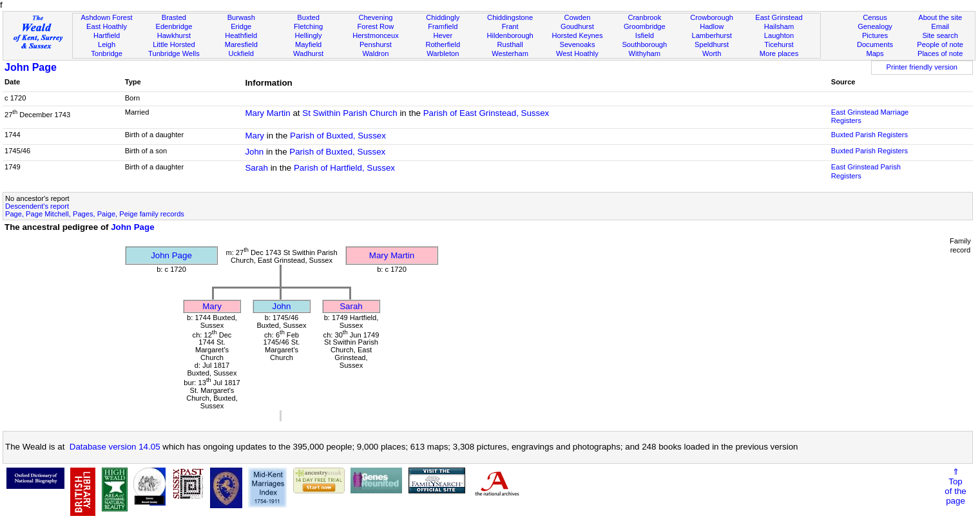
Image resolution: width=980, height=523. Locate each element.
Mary (255, 136)
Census (875, 17)
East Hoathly (107, 26)
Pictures (875, 35)
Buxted (308, 17)
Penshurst (376, 44)
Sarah (256, 168)
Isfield (645, 35)
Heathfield (241, 35)
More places (779, 53)
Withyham (645, 53)
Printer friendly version (922, 67)
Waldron (375, 53)
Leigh (107, 44)
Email (940, 26)
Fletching (308, 26)
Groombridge (645, 26)
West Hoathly (577, 53)
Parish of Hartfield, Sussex (344, 168)
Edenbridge (174, 26)
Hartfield (107, 35)
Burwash (241, 17)
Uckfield (241, 53)
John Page (31, 67)
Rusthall (510, 44)
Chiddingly (443, 17)
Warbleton (443, 53)
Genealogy (875, 26)
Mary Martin (267, 113)
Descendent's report (37, 206)
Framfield (443, 26)
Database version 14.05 (115, 447)
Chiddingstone (510, 17)
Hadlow (712, 26)
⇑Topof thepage (955, 486)
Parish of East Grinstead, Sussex (486, 113)
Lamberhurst (711, 35)
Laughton (779, 35)
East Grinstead (779, 17)
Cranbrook (644, 17)
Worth (712, 53)
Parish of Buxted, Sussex (338, 136)
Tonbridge (107, 53)
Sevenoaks (577, 44)
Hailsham (779, 26)
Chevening (375, 17)
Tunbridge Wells (174, 53)
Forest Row (376, 26)
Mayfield (308, 44)
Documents (875, 44)
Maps (875, 53)
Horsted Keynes (577, 35)
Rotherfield (443, 44)
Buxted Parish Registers (870, 135)
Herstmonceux (376, 35)
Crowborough (712, 17)
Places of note (940, 53)
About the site (940, 17)
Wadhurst (308, 53)
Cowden (578, 17)
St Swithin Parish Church (350, 113)
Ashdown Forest (106, 17)
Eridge (241, 26)
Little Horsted (174, 44)
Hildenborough (510, 35)
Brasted (174, 17)
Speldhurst (712, 44)
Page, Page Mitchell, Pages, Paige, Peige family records (95, 214)
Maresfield (241, 44)
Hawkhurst (174, 35)
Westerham (510, 53)
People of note (940, 44)
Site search (940, 35)
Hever (443, 35)
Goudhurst (577, 26)
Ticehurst (779, 44)
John (254, 152)
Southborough (644, 44)
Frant (510, 26)
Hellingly (309, 35)
